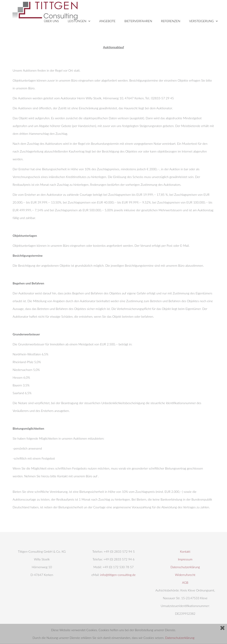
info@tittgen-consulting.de (118, 575)
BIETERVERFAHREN (138, 21)
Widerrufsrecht (185, 575)
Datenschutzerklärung (180, 638)
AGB (185, 582)
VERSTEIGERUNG (203, 21)
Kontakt (185, 551)
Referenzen (171, 21)
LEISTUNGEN (79, 21)
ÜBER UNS (51, 21)
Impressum (185, 559)
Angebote (107, 21)
